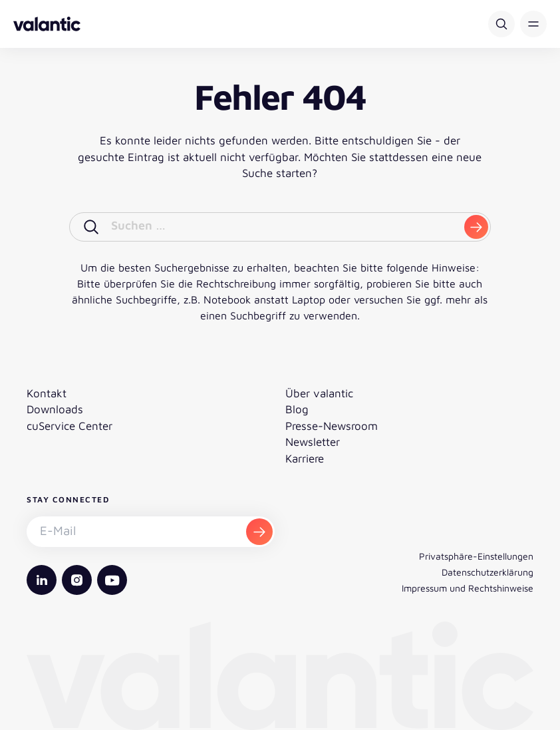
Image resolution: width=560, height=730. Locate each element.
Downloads (55, 409)
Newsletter (313, 442)
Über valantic (319, 393)
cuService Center (70, 426)
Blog (297, 409)
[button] (533, 24)
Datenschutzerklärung (488, 572)
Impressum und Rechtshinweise (468, 588)
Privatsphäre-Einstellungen (476, 556)
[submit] (476, 227)
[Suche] (501, 24)
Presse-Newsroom (332, 426)
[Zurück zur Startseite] (47, 24)
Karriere (305, 458)
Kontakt (47, 393)
